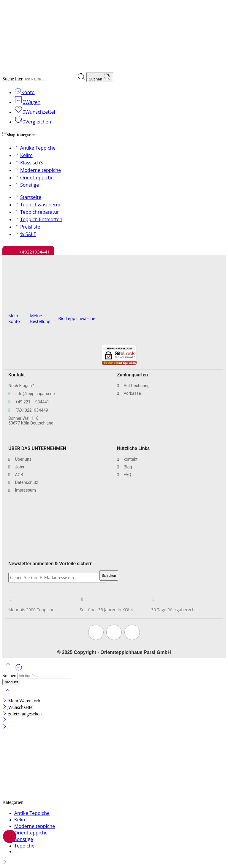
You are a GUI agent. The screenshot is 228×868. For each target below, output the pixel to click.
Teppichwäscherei (37, 205)
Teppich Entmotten (38, 219)
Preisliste (27, 227)
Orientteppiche (34, 178)
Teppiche (24, 846)
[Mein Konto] (11, 305)
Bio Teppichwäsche (77, 318)
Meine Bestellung (40, 319)
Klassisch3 (28, 163)
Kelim (23, 155)
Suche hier (13, 79)
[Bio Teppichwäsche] (60, 308)
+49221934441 (28, 250)
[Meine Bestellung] (32, 305)
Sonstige (27, 185)
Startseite (28, 197)
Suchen (100, 77)
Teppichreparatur (37, 212)
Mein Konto (14, 319)
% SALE (25, 234)
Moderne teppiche (38, 170)
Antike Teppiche (35, 148)
